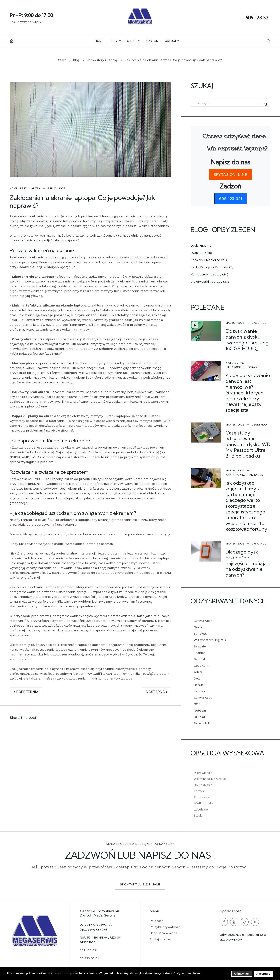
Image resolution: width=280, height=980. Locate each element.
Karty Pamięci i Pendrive (244, 475)
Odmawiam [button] (242, 974)
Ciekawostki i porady (242, 367)
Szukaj (266, 104)
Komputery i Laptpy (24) (209, 274)
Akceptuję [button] (263, 974)
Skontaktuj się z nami (140, 884)
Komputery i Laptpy (25, 188)
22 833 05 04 (90, 958)
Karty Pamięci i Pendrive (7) (212, 267)
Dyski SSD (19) (201, 253)
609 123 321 (258, 18)
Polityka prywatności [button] (187, 973)
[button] (115, 41)
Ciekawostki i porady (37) (210, 282)
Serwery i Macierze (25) (209, 260)
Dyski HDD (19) (202, 246)
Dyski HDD (259, 323)
